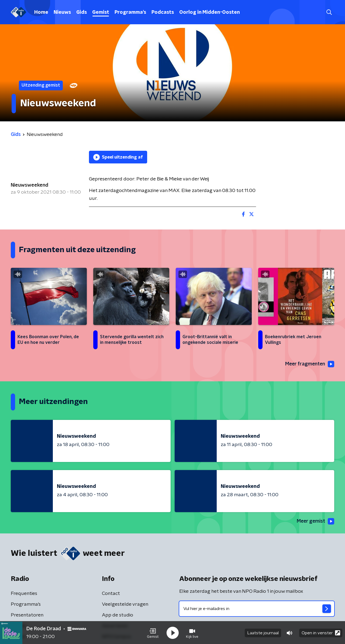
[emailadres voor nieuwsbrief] (257, 609)
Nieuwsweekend (30, 185)
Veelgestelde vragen (125, 605)
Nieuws (62, 12)
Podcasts (163, 12)
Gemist (101, 12)
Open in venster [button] (321, 633)
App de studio (118, 615)
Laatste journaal (263, 633)
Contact (111, 594)
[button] (153, 633)
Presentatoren (27, 615)
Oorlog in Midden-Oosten (210, 12)
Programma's (130, 12)
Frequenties (24, 594)
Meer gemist (315, 521)
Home (41, 12)
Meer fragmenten (309, 364)
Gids (82, 12)
